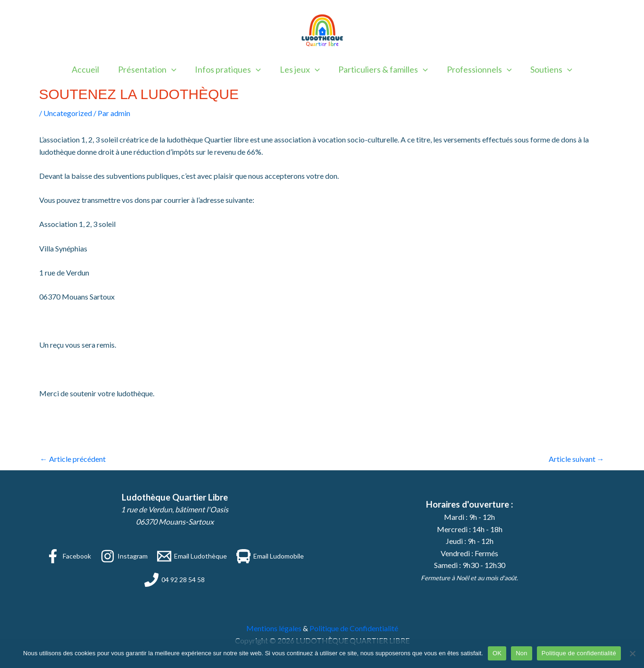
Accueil (91, 69)
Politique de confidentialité (579, 653)
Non (522, 653)
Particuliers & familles (382, 69)
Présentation (151, 69)
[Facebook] (68, 556)
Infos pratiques (230, 69)
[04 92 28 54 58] (175, 580)
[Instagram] (124, 556)
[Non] (632, 653)
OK (497, 653)
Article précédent (73, 459)
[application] (175, 69)
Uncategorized (68, 113)
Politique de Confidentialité (354, 628)
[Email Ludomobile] (270, 556)
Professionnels (476, 69)
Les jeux (300, 69)
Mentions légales (274, 628)
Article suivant (577, 459)
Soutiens (546, 69)
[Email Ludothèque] (192, 556)
